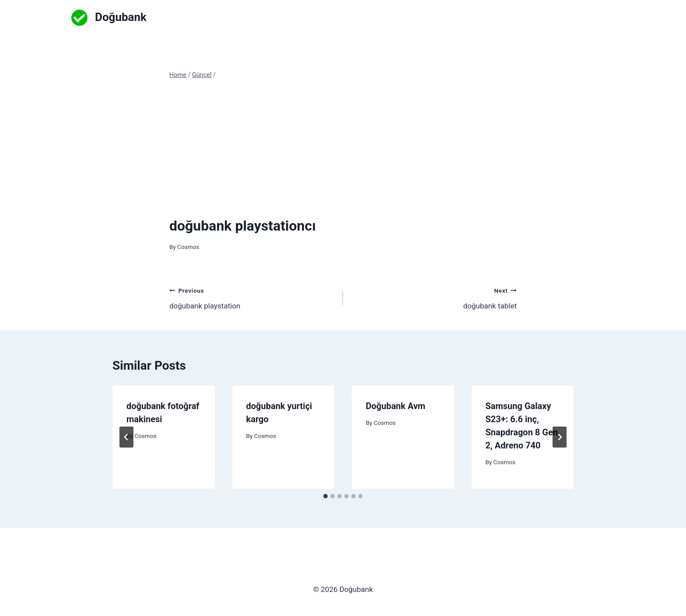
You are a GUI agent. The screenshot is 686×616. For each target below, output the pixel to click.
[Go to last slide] (126, 437)
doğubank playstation (252, 297)
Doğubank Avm (395, 406)
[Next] (560, 437)
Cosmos (188, 247)
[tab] (325, 496)
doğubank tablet (434, 297)
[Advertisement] (343, 148)
